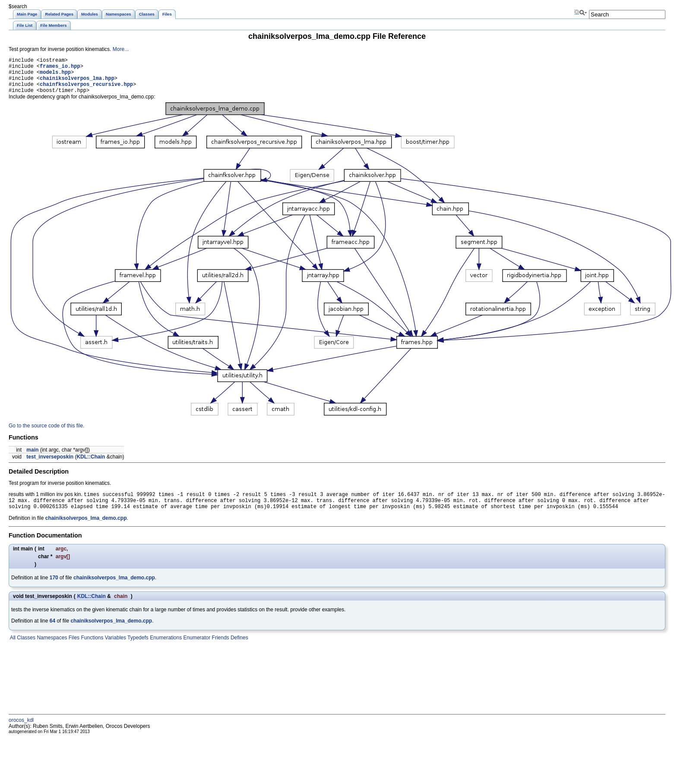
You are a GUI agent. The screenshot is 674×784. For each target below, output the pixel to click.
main (32, 458)
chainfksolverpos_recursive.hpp (86, 90)
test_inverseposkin (50, 465)
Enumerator (196, 649)
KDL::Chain (91, 465)
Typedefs (137, 649)
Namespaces (51, 649)
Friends (220, 649)
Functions (91, 649)
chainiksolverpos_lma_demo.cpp (86, 529)
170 (54, 589)
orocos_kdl (21, 731)
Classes (25, 649)
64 (52, 632)
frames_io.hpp (60, 68)
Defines (239, 649)
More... (121, 49)
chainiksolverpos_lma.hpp (77, 83)
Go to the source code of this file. (46, 433)
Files (73, 649)
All (12, 649)
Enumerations (165, 649)
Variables (114, 649)
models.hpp (55, 76)
